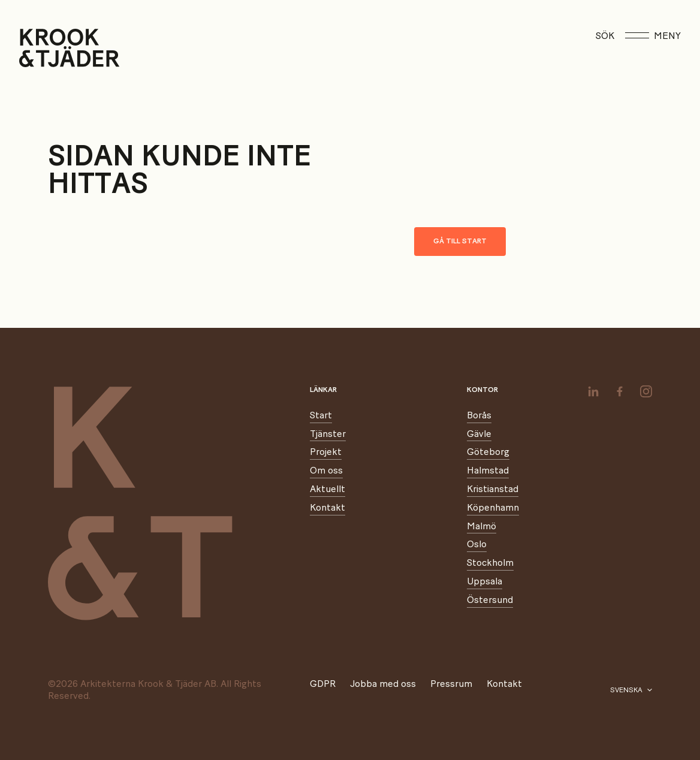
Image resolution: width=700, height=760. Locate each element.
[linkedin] (593, 391)
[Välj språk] (631, 690)
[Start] (34, 48)
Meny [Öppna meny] (653, 36)
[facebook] (620, 391)
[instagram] (646, 391)
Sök (605, 36)
